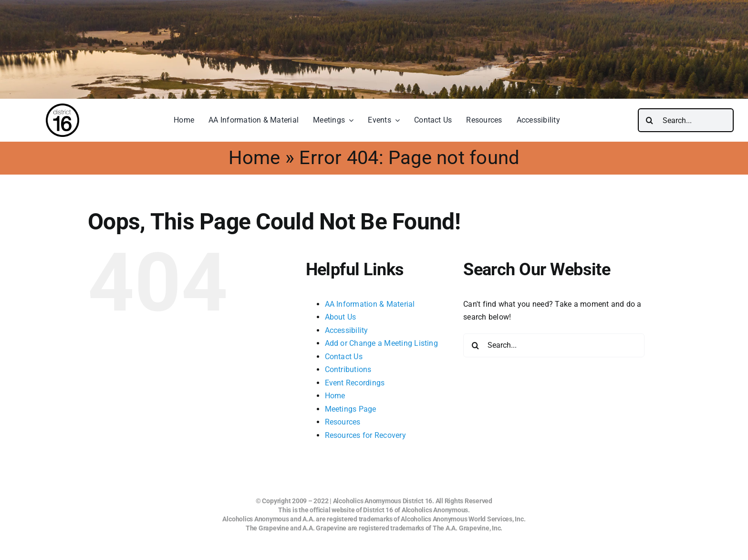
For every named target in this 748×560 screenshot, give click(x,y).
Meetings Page (351, 409)
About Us (341, 317)
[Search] (650, 120)
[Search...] (686, 120)
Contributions (348, 369)
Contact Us (344, 357)
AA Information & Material (370, 304)
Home (255, 158)
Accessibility (347, 330)
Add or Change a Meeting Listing (381, 343)
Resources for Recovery (365, 435)
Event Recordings (355, 383)
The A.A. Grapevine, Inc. (467, 528)
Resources (343, 422)
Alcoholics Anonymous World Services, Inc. (463, 519)
